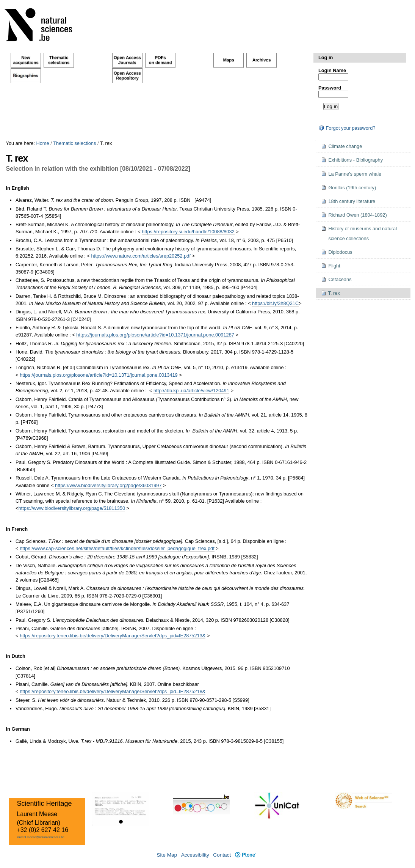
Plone (245, 855)
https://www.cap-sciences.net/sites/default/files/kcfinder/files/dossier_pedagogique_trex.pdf (117, 548)
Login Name (332, 70)
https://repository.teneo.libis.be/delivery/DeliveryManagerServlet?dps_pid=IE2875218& (113, 691)
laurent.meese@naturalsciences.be (41, 837)
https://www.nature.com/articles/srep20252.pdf (141, 256)
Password (330, 88)
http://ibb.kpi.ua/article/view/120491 (191, 391)
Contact (222, 855)
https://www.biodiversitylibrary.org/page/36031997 (108, 485)
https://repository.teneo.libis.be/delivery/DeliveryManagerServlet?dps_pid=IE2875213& (113, 636)
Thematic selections (74, 143)
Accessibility (195, 855)
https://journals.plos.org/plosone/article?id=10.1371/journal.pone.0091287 (155, 335)
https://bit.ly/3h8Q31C (275, 303)
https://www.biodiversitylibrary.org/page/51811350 (72, 508)
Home (42, 143)
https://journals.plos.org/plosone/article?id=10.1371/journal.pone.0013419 (99, 375)
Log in (326, 57)
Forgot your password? (347, 128)
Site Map (167, 855)
